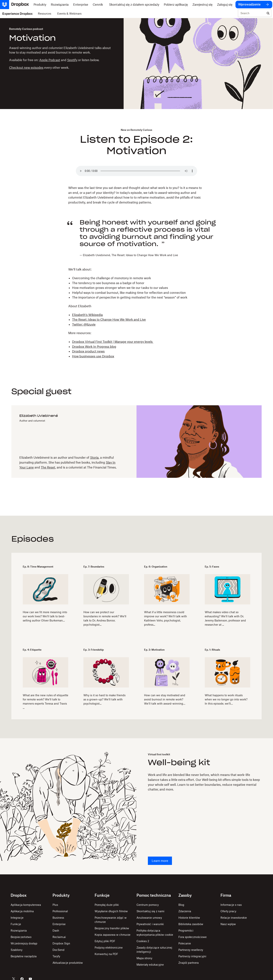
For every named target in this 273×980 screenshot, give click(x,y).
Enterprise (59, 924)
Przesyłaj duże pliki (107, 905)
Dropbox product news (88, 351)
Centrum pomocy (148, 905)
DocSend (58, 950)
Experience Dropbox (17, 14)
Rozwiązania (19, 930)
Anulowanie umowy (149, 918)
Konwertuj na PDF (106, 954)
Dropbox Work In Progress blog (94, 347)
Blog (181, 905)
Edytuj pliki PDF (105, 941)
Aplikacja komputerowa (26, 905)
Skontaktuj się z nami (150, 911)
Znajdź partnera (189, 963)
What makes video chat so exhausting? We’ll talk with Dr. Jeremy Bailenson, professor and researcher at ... (225, 618)
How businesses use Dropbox (93, 356)
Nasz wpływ (228, 924)
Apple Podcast (50, 60)
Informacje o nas (231, 905)
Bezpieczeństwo (21, 937)
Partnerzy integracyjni (192, 956)
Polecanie (185, 943)
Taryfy (56, 956)
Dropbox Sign (61, 943)
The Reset (48, 467)
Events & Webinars (69, 14)
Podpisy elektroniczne (109, 948)
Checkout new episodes (26, 68)
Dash (56, 930)
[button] (142, 238)
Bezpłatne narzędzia (24, 956)
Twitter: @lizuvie (84, 324)
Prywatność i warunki (150, 924)
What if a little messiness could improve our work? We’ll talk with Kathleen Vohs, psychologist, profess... (166, 618)
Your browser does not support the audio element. (136, 171)
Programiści (186, 930)
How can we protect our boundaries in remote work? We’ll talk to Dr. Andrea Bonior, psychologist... (105, 618)
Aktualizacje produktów (68, 963)
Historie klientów (189, 918)
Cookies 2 (143, 941)
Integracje (17, 918)
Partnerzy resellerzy (191, 950)
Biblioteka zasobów (191, 924)
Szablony (16, 950)
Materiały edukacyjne (150, 965)
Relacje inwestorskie (234, 918)
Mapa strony (144, 958)
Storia (94, 458)
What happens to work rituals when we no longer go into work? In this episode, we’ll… (226, 699)
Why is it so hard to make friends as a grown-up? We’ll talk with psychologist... (104, 699)
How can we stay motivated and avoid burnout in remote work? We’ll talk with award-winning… (165, 699)
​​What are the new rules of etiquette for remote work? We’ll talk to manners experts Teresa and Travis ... (45, 701)
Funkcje (16, 924)
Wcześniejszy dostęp (24, 943)
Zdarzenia (185, 911)
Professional (60, 911)
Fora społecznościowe (193, 937)
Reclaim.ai (59, 937)
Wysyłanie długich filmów (111, 911)
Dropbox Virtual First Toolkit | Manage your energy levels (113, 342)
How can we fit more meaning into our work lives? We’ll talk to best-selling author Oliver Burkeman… (45, 616)
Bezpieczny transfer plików (112, 928)
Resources (45, 14)
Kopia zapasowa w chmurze (113, 935)
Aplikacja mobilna (22, 911)
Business (58, 918)
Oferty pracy (228, 911)
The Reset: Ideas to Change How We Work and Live (109, 320)
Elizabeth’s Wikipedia (87, 315)
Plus (55, 905)
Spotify (72, 60)
